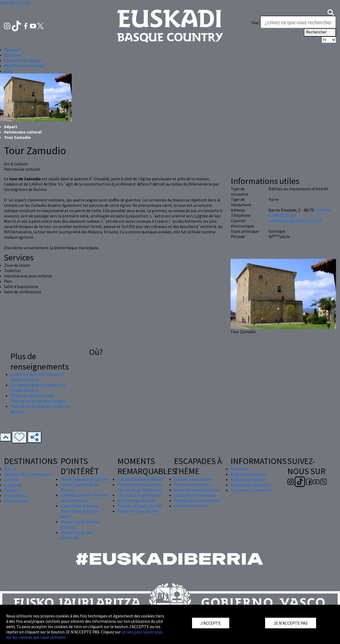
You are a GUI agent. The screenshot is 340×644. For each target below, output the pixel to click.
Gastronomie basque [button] (23, 60)
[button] (331, 12)
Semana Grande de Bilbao (141, 479)
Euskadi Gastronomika (194, 495)
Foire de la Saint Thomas (140, 506)
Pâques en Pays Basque (138, 511)
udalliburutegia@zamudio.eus (296, 221)
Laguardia (13, 485)
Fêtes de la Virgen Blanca (140, 495)
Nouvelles (240, 469)
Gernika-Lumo (17, 501)
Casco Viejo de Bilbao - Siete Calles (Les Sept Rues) (81, 511)
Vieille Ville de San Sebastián (77, 535)
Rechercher (320, 32)
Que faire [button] (12, 55)
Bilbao (10, 469)
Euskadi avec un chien (193, 479)
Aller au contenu (15, 3)
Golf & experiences (191, 506)
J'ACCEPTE (211, 623)
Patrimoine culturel (23, 132)
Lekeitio (11, 479)
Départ (11, 127)
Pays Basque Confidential (197, 500)
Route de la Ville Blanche (196, 490)
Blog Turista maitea (249, 474)
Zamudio (323, 210)
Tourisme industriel (192, 484)
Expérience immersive (250, 485)
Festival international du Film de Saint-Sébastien (140, 487)
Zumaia (11, 490)
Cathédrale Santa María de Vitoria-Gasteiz (84, 498)
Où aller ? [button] (12, 50)
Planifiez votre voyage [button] (24, 66)
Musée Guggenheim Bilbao (85, 479)
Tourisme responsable (251, 490)
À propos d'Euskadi (248, 479)
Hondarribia (15, 495)
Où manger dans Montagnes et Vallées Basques (38, 388)
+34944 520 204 (282, 215)
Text (255, 23)
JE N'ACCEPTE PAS (291, 623)
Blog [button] (8, 71)
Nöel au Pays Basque (136, 500)
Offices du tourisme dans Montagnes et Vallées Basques (38, 398)
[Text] (298, 22)
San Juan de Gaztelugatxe (27, 474)
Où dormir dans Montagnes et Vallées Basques (37, 377)
